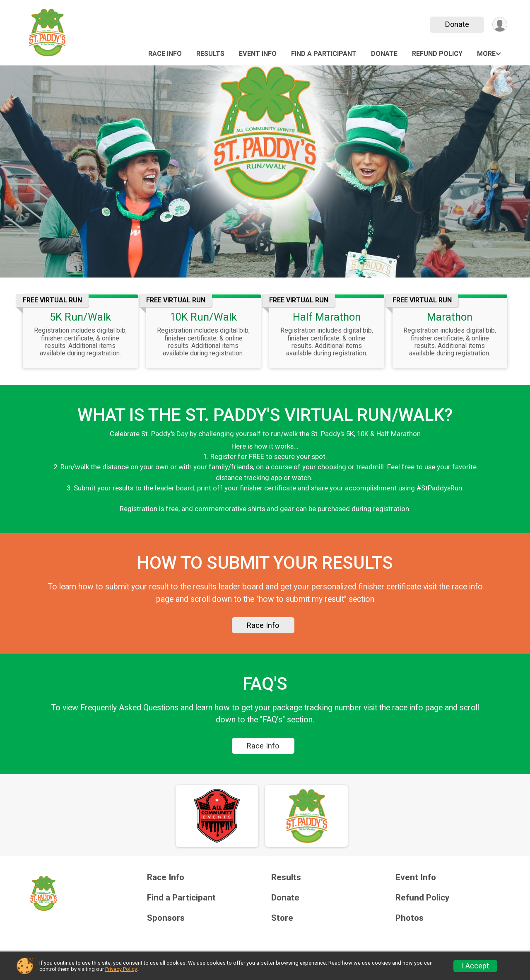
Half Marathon (327, 317)
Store (282, 922)
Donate (457, 24)
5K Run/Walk (80, 317)
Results (210, 54)
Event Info (258, 54)
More (486, 54)
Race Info (165, 54)
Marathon (450, 317)
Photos (410, 922)
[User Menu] (500, 25)
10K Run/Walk (203, 317)
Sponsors (166, 922)
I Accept (475, 966)
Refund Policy (437, 54)
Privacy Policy (121, 969)
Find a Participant (324, 54)
